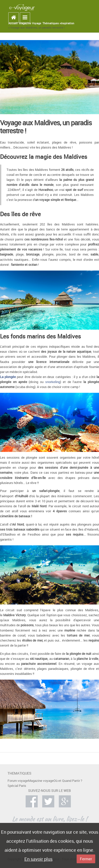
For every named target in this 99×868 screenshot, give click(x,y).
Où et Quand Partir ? (68, 781)
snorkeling (53, 382)
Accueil (13, 23)
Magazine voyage (41, 781)
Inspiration (67, 23)
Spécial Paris (17, 786)
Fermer (86, 859)
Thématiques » (52, 23)
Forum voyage (18, 781)
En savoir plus (38, 859)
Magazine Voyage (30, 23)
